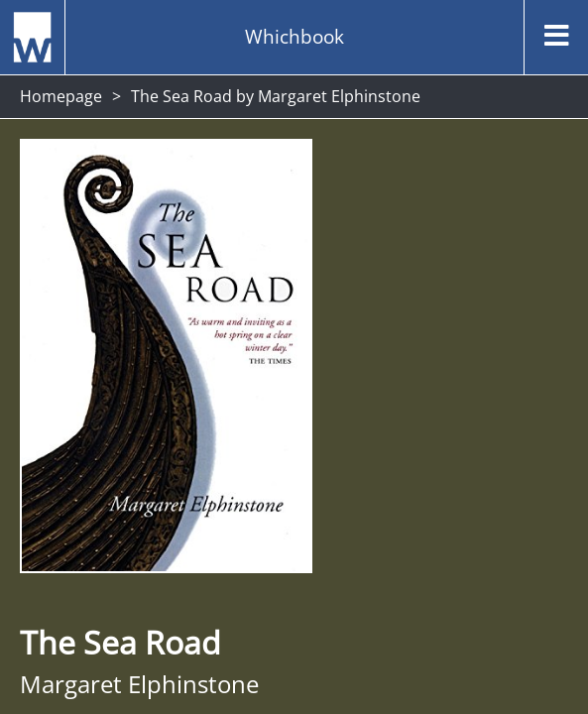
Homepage (61, 96)
